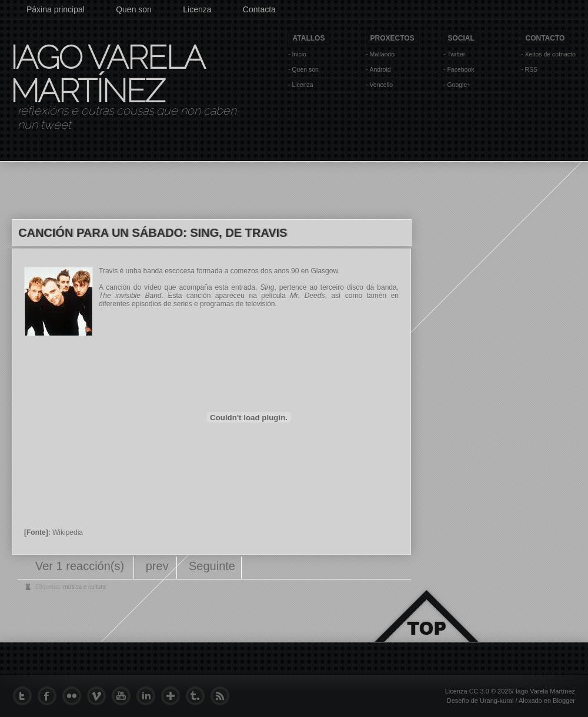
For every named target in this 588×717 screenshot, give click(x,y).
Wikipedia (68, 532)
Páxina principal (56, 9)
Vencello (381, 85)
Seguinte (212, 566)
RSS (531, 69)
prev (157, 566)
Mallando (382, 54)
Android (380, 69)
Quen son (134, 9)
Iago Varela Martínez (106, 74)
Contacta (259, 9)
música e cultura (84, 587)
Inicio (299, 54)
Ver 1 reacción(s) (81, 566)
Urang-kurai (497, 701)
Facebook (460, 69)
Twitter (456, 54)
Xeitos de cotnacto (550, 54)
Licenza (197, 9)
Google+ (459, 85)
